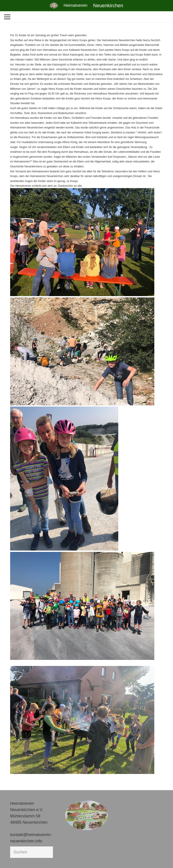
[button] (10, 858)
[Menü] (7, 17)
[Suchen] (32, 852)
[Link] (54, 6)
